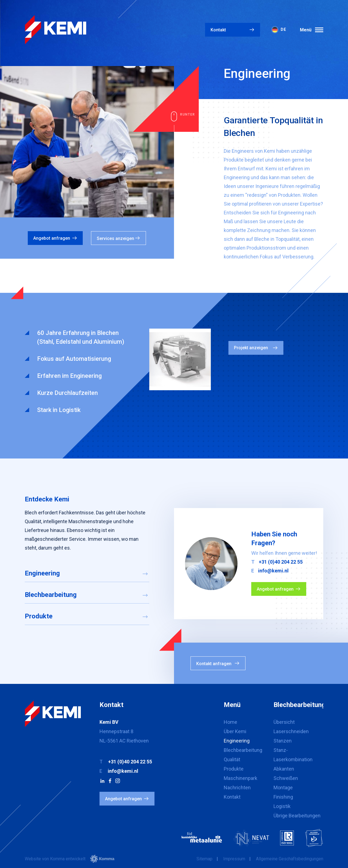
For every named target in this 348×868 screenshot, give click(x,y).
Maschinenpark (241, 778)
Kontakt (218, 30)
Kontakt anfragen (214, 664)
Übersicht (284, 722)
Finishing (283, 797)
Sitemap (205, 859)
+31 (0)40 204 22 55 (281, 562)
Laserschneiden (291, 731)
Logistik (282, 806)
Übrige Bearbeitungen (297, 816)
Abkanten (284, 769)
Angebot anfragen (52, 238)
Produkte (39, 616)
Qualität (232, 759)
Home (230, 722)
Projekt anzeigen (251, 348)
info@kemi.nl (273, 571)
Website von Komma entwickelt (70, 859)
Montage (283, 788)
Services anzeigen (115, 238)
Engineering (42, 573)
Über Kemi (235, 731)
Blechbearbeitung (51, 595)
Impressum (234, 859)
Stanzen (283, 741)
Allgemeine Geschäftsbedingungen (290, 859)
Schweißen (286, 778)
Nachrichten (237, 788)
